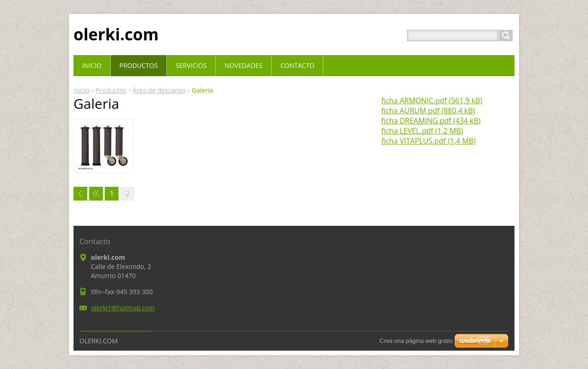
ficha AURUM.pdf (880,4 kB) (428, 111)
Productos (111, 90)
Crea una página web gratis (416, 341)
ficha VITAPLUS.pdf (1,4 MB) (428, 141)
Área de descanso (159, 90)
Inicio (82, 90)
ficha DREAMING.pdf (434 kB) (431, 121)
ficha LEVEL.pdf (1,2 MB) (422, 131)
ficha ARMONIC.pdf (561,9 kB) (432, 101)
